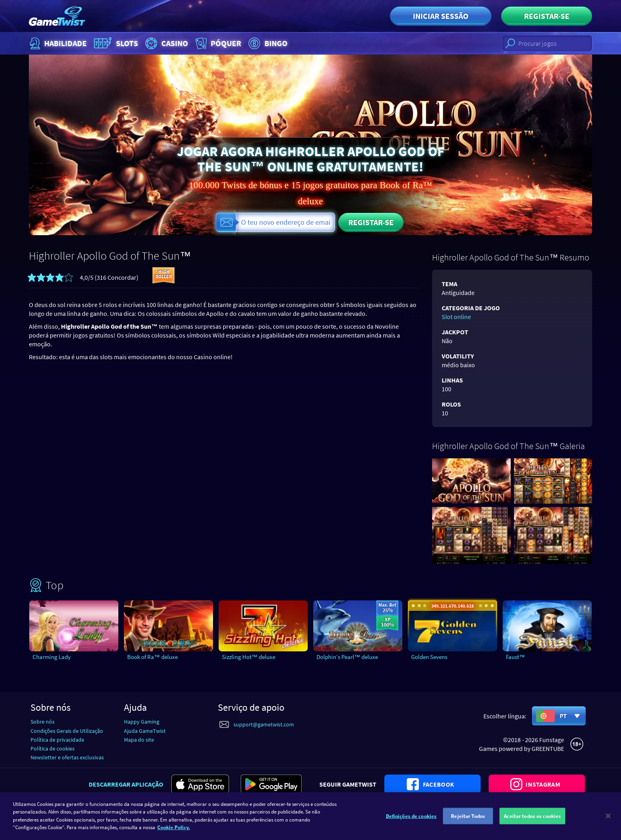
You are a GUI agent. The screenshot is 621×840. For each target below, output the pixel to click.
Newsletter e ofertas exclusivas (67, 757)
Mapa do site (139, 740)
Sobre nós (43, 722)
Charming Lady (52, 657)
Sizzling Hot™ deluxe (249, 657)
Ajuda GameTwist (145, 731)
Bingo (267, 43)
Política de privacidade (57, 740)
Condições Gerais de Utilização (67, 731)
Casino (166, 43)
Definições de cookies (411, 820)
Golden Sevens (429, 657)
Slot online (456, 317)
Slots (115, 43)
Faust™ (515, 657)
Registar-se (547, 16)
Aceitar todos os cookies (532, 820)
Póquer (217, 43)
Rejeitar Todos (468, 820)
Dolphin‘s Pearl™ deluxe (347, 657)
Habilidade (57, 43)
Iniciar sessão (441, 16)
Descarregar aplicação (126, 784)
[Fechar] (608, 820)
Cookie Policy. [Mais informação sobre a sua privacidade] (174, 832)
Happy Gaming (142, 722)
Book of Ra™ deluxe (152, 657)
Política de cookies (53, 748)
